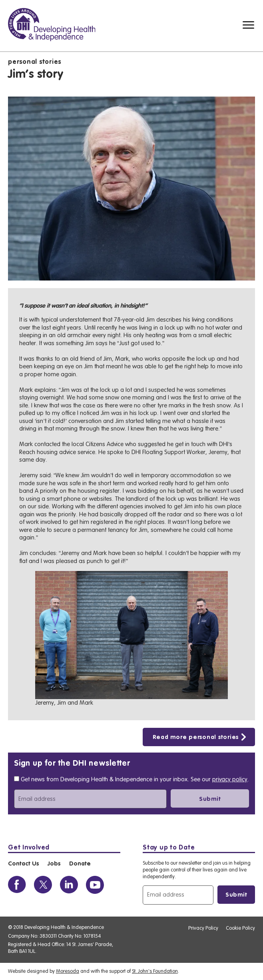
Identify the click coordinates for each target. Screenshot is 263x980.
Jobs (54, 864)
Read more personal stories (196, 737)
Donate (80, 864)
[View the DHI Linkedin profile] (69, 885)
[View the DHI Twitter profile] (43, 885)
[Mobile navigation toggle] (248, 25)
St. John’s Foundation (155, 971)
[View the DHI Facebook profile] (17, 885)
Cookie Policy (240, 928)
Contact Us (23, 864)
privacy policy (230, 779)
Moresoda (68, 971)
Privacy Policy (203, 928)
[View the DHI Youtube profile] (95, 885)
